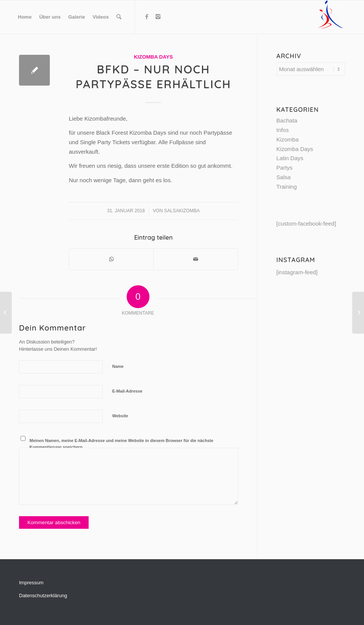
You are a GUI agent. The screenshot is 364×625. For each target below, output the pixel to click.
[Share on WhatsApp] (111, 259)
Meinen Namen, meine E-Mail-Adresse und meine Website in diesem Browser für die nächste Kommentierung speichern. (122, 444)
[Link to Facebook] (147, 17)
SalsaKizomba (182, 211)
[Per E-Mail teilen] (196, 259)
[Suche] (119, 17)
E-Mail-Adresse (127, 391)
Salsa (284, 177)
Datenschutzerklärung (43, 596)
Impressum (31, 583)
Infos (283, 130)
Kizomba (288, 139)
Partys (285, 168)
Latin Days (290, 158)
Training (287, 187)
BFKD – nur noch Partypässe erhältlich (153, 77)
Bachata (287, 120)
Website (120, 416)
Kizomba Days (153, 57)
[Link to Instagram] (158, 17)
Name (118, 366)
